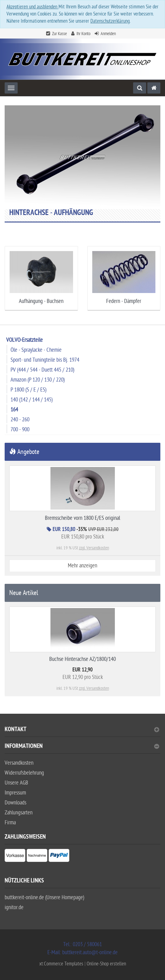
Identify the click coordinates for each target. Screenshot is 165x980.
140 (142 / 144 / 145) (32, 400)
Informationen (82, 747)
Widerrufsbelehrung (24, 773)
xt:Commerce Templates (62, 964)
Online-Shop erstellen (106, 964)
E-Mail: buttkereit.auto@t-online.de (82, 953)
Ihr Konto (83, 34)
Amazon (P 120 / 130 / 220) (38, 380)
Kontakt (82, 730)
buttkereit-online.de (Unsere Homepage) (44, 898)
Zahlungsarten (19, 813)
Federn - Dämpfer (124, 301)
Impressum (15, 793)
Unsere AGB (16, 783)
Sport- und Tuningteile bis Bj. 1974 (45, 360)
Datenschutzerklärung (110, 21)
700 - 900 (20, 430)
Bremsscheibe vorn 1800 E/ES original (82, 518)
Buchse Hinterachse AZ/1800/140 (82, 659)
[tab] (82, 732)
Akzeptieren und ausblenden (33, 7)
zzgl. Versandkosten (94, 548)
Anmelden (108, 34)
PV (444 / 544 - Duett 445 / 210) (42, 370)
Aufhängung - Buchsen (41, 301)
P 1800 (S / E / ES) (28, 390)
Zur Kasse (59, 34)
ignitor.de (14, 907)
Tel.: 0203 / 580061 (82, 944)
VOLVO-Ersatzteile (24, 340)
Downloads (15, 803)
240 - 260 (20, 420)
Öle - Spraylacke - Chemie (36, 350)
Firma (10, 823)
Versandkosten (19, 763)
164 (14, 410)
